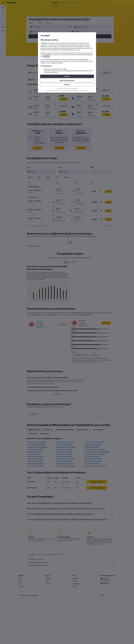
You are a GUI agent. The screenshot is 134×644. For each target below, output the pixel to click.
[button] (67, 76)
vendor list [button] (47, 56)
